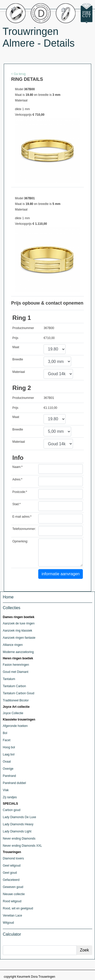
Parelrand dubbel (14, 783)
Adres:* (17, 479)
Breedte (18, 359)
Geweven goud (13, 887)
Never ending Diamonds (19, 839)
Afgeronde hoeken (15, 726)
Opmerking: (20, 541)
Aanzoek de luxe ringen (19, 623)
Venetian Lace (12, 916)
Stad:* (17, 504)
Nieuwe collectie (14, 894)
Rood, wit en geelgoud (18, 908)
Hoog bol (9, 747)
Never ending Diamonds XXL (22, 846)
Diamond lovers (13, 858)
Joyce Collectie (13, 713)
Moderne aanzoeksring (18, 652)
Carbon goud (12, 810)
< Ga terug (18, 74)
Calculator (12, 934)
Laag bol (9, 754)
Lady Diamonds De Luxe (19, 817)
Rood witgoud (12, 901)
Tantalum (9, 679)
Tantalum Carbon (14, 686)
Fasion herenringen (16, 665)
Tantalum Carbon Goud (18, 693)
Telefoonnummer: (24, 529)
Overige (8, 769)
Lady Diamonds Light (17, 831)
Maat (16, 347)
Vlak (6, 790)
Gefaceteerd (11, 880)
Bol (5, 733)
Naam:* (17, 467)
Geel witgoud (12, 866)
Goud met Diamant (16, 672)
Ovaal (7, 762)
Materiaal (19, 372)
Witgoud (8, 923)
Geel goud (10, 873)
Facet (7, 740)
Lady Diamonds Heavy (18, 824)
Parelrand (9, 776)
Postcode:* (20, 492)
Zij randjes (10, 797)
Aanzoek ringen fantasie (19, 638)
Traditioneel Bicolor (16, 700)
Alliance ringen (13, 645)
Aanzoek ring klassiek (17, 631)
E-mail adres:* (22, 517)
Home (8, 597)
